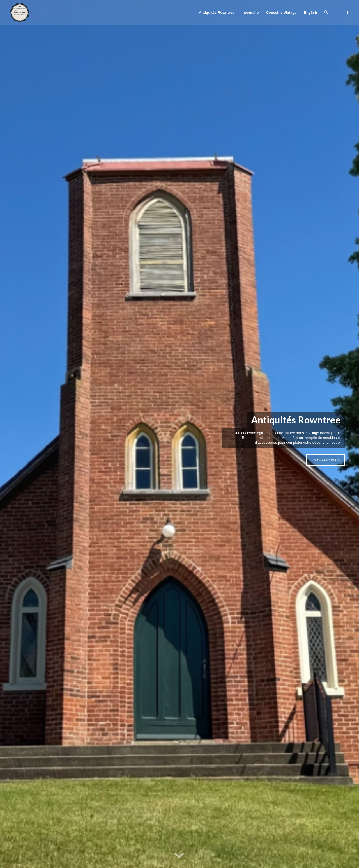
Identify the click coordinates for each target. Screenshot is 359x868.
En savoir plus (326, 460)
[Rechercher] (326, 13)
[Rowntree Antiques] (20, 13)
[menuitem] (217, 13)
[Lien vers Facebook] (348, 12)
